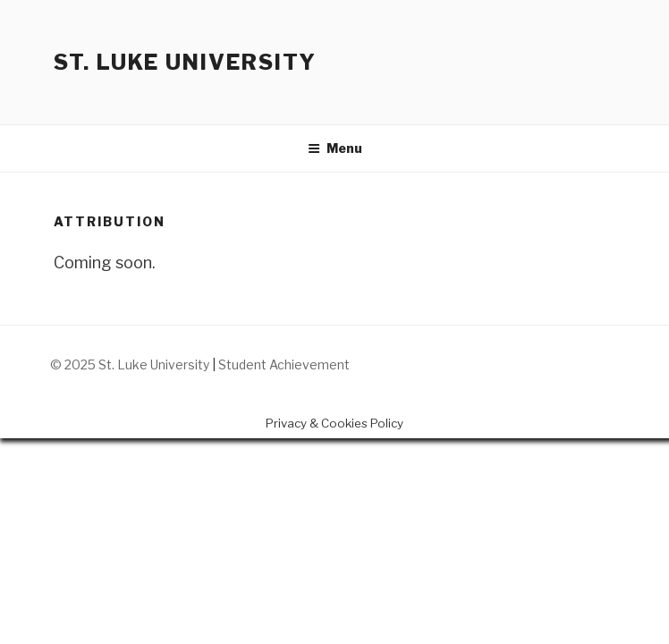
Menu (335, 148)
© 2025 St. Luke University (131, 364)
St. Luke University (185, 62)
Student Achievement (284, 364)
